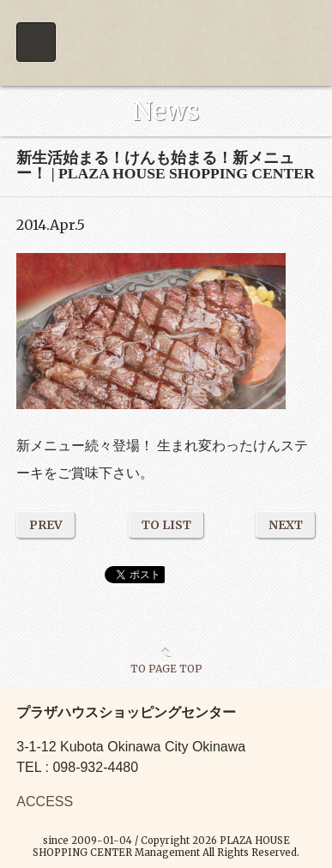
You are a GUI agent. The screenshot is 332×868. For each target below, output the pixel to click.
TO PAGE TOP (166, 668)
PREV (46, 525)
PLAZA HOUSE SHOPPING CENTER (166, 43)
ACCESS (45, 802)
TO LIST (166, 525)
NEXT (286, 525)
